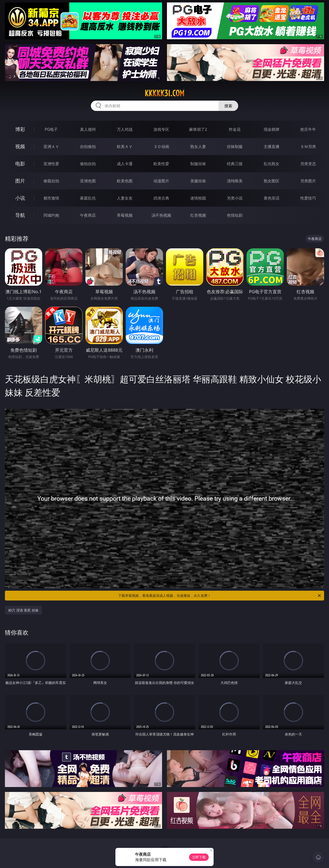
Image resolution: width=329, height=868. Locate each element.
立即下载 (199, 857)
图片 (20, 181)
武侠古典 (161, 198)
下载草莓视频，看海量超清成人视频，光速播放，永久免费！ (220, 596)
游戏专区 (161, 129)
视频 (20, 146)
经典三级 (235, 164)
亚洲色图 (88, 181)
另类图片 (308, 181)
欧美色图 (125, 181)
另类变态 (308, 164)
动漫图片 (161, 181)
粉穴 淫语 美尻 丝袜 (23, 610)
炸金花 (235, 129)
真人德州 (88, 129)
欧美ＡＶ (125, 147)
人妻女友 (125, 198)
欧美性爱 (161, 164)
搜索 (228, 106)
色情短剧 (235, 215)
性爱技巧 (308, 198)
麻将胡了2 (198, 129)
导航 (20, 215)
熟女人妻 (198, 147)
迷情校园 (198, 198)
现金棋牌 (272, 129)
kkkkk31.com (164, 93)
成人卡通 (125, 164)
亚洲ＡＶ (51, 147)
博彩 (20, 129)
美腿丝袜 (198, 181)
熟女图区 (272, 181)
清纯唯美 (235, 181)
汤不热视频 (161, 215)
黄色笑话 (272, 198)
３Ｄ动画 (161, 147)
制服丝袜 (198, 164)
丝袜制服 (235, 147)
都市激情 (51, 198)
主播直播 (272, 147)
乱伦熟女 (272, 164)
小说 (20, 198)
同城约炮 (51, 215)
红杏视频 (198, 215)
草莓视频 (125, 215)
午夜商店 (88, 215)
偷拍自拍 (88, 164)
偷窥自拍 (51, 181)
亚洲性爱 (51, 164)
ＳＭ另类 (308, 147)
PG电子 (51, 129)
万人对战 (125, 129)
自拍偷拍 (88, 147)
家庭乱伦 (88, 198)
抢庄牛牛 (308, 129)
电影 (20, 164)
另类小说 (235, 198)
